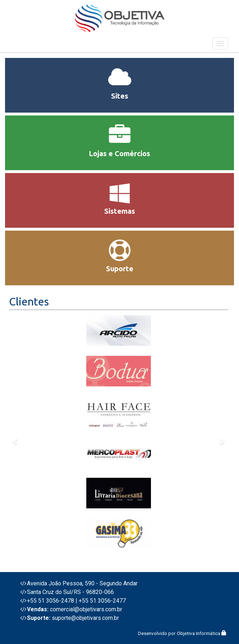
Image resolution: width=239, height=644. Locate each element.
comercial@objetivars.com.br (86, 609)
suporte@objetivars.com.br (85, 618)
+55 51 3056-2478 (50, 601)
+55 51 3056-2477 (102, 601)
